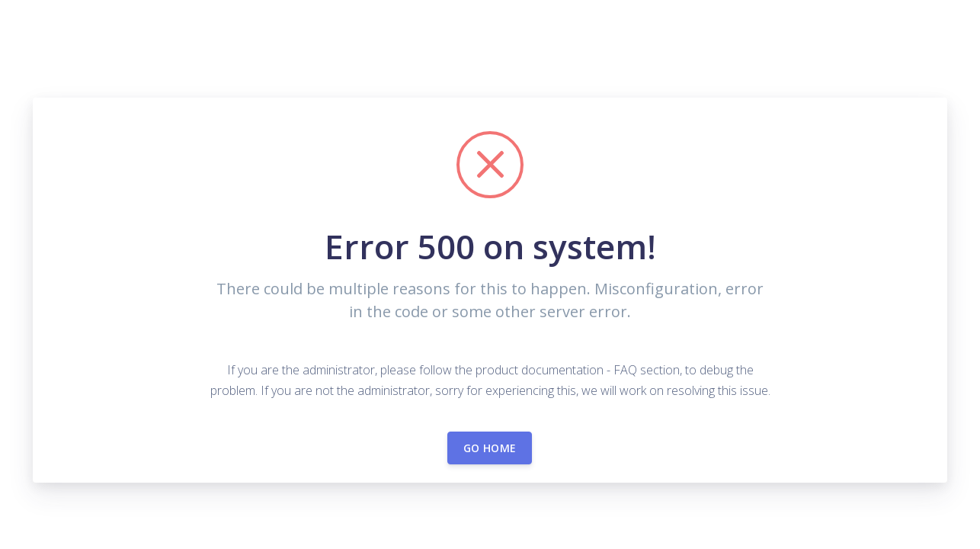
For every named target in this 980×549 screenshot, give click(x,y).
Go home (490, 448)
